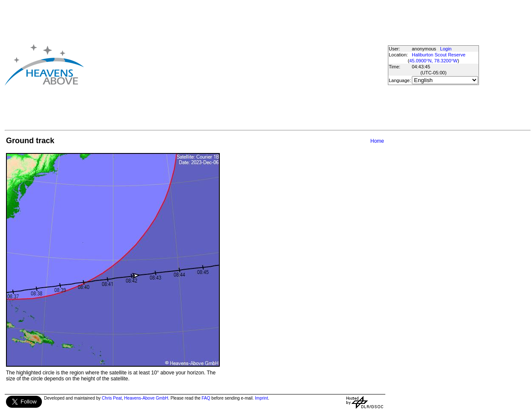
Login (446, 49)
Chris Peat (112, 398)
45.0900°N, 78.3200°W (433, 61)
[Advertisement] (235, 65)
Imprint (262, 398)
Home (377, 141)
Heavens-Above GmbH (146, 398)
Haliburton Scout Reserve (439, 55)
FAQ (206, 398)
